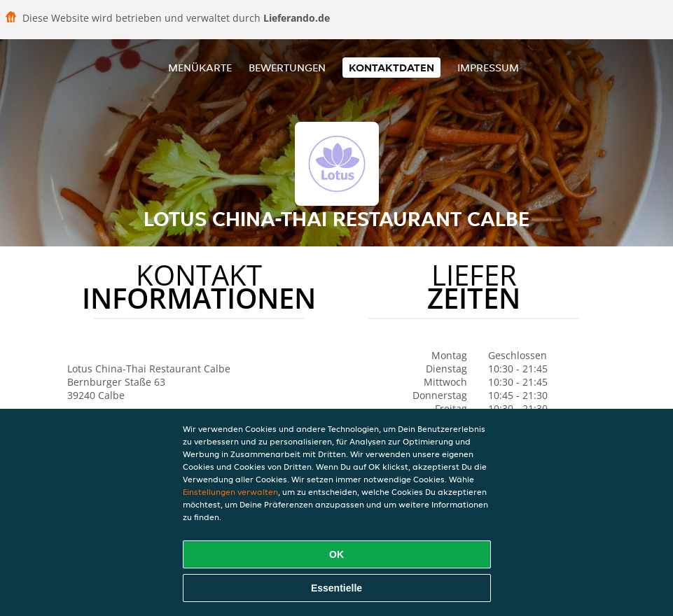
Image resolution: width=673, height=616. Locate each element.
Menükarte (200, 68)
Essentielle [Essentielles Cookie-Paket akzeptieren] (336, 588)
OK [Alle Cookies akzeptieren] (336, 554)
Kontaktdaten (391, 68)
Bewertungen (287, 68)
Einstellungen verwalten (230, 492)
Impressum (488, 68)
